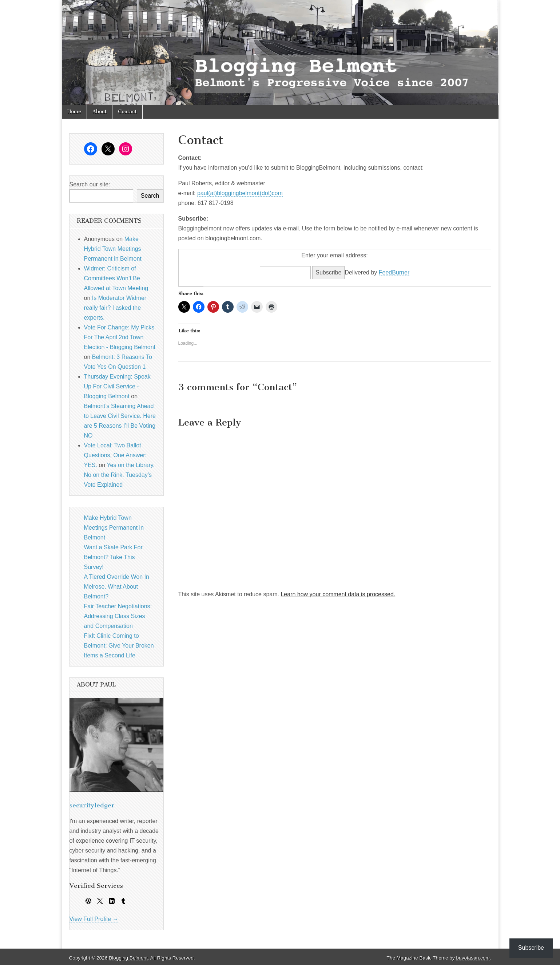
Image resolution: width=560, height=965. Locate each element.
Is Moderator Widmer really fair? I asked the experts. (115, 308)
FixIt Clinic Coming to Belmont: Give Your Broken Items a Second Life (119, 646)
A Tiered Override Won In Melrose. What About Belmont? (117, 587)
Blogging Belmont (128, 958)
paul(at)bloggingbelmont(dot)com (240, 193)
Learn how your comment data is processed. (338, 594)
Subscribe (531, 948)
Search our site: (90, 184)
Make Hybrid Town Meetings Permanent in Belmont (113, 249)
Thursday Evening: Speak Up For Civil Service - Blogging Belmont (117, 386)
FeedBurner (394, 272)
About (100, 112)
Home (74, 112)
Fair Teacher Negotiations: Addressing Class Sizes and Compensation (118, 616)
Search (150, 196)
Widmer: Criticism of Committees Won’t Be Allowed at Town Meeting (116, 278)
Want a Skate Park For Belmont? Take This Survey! (113, 557)
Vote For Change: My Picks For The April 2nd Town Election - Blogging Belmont (120, 337)
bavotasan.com (473, 958)
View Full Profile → (94, 919)
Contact (127, 112)
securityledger (92, 805)
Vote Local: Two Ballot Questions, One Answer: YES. (116, 455)
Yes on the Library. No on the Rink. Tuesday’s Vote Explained (120, 475)
